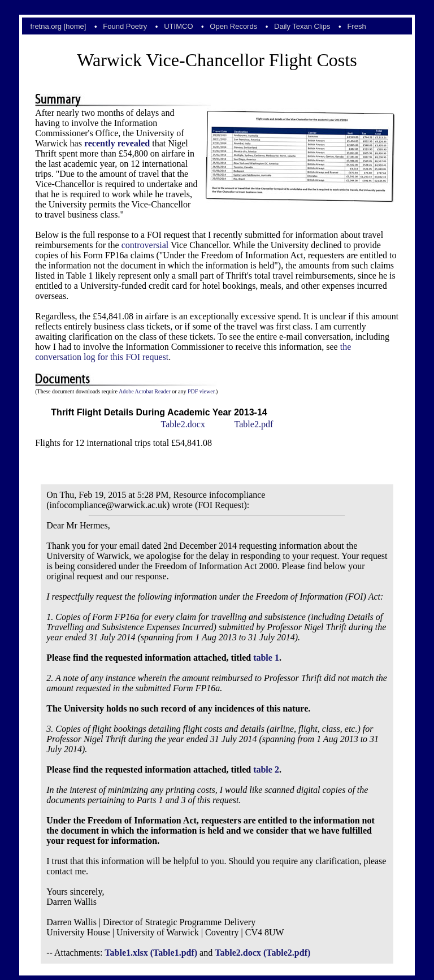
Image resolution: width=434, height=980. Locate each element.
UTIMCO (178, 26)
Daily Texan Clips (302, 26)
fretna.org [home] (58, 26)
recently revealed (117, 143)
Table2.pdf (254, 424)
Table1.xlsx (126, 953)
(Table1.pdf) (174, 953)
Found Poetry (125, 26)
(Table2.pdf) (287, 953)
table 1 (266, 658)
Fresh (356, 26)
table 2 (266, 769)
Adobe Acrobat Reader (145, 391)
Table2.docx (183, 424)
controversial (145, 245)
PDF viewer (201, 391)
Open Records (233, 26)
